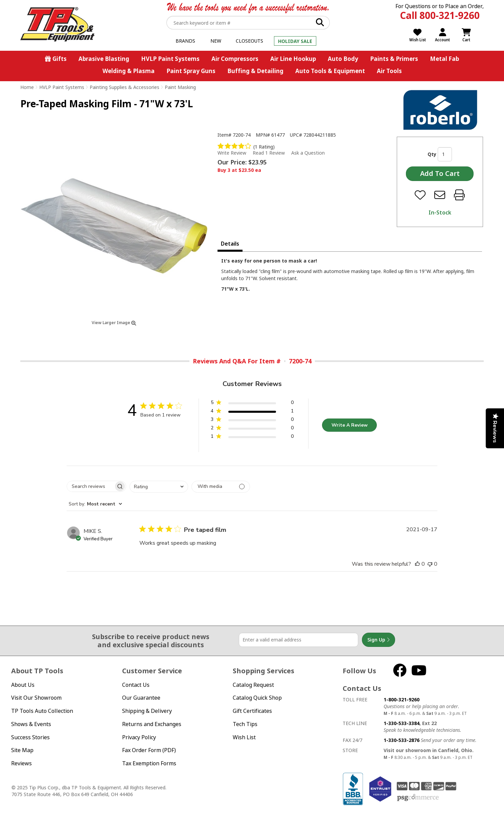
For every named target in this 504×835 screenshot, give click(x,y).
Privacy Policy (139, 737)
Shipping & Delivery (147, 711)
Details (230, 244)
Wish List (244, 737)
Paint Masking (180, 87)
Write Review (232, 153)
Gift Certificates (252, 711)
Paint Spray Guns (191, 71)
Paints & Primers (394, 59)
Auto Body (343, 59)
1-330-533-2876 (402, 740)
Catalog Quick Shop (257, 698)
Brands (185, 41)
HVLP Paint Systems (170, 59)
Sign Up (379, 640)
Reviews (21, 763)
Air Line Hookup (293, 59)
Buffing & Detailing (255, 71)
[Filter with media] (221, 487)
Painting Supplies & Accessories (124, 87)
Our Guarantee (141, 698)
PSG (418, 798)
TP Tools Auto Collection (42, 711)
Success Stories (30, 737)
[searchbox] (90, 486)
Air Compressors (235, 59)
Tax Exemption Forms (149, 763)
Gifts (60, 59)
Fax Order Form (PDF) (149, 750)
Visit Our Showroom (36, 698)
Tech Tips (245, 724)
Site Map (22, 750)
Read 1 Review (269, 153)
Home (27, 87)
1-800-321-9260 (402, 699)
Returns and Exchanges (152, 724)
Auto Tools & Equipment (330, 71)
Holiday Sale (295, 41)
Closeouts (249, 41)
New (216, 41)
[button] (252, 404)
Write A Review (350, 425)
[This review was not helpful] (430, 564)
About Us (23, 685)
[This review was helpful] (417, 564)
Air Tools (389, 71)
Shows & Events (31, 724)
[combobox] (159, 487)
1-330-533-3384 (402, 723)
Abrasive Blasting (104, 59)
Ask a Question (308, 153)
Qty (432, 154)
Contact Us (136, 685)
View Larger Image (114, 323)
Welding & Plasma (129, 71)
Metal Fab (444, 59)
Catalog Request (253, 685)
